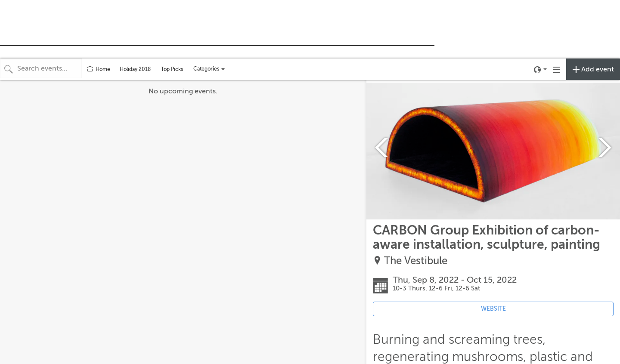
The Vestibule (416, 261)
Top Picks (172, 69)
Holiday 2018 (135, 69)
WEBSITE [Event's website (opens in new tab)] (493, 309)
